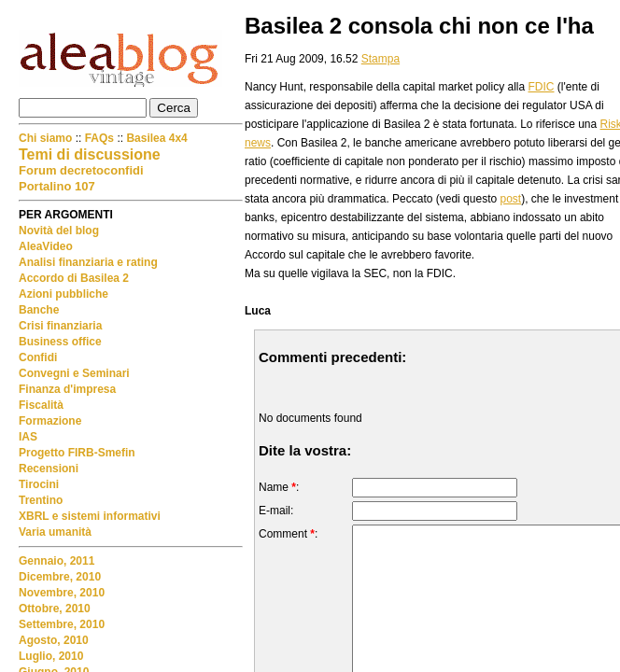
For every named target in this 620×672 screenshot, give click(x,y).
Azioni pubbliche (63, 294)
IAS (28, 437)
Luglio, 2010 (51, 656)
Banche (39, 310)
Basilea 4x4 (156, 138)
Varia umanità (55, 532)
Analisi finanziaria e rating (88, 262)
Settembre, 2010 (62, 624)
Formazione (50, 421)
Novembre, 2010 (62, 593)
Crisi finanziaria (60, 326)
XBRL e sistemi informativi (90, 516)
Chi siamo (47, 138)
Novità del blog (59, 231)
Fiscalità (41, 405)
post (510, 199)
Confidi (38, 357)
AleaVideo (46, 246)
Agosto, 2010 (54, 640)
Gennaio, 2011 (56, 561)
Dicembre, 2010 (60, 577)
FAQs (99, 138)
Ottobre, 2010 (55, 609)
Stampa (380, 59)
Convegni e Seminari (74, 373)
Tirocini (39, 484)
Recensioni (49, 469)
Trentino (41, 500)
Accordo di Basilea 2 (74, 278)
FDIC (542, 87)
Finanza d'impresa (67, 389)
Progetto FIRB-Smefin (77, 453)
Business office (60, 342)
